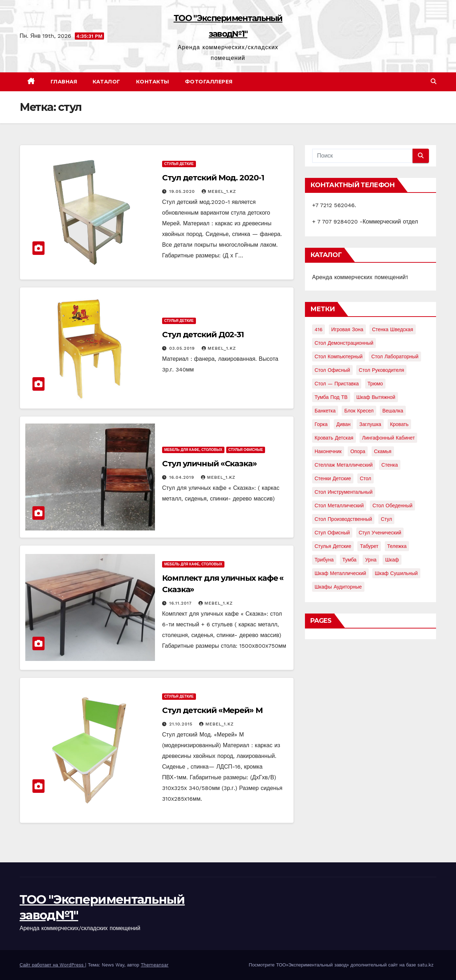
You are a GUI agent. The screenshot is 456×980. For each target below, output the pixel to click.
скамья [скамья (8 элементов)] (383, 451)
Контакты (153, 82)
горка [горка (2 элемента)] (321, 424)
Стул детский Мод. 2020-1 (213, 178)
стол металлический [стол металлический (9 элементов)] (339, 506)
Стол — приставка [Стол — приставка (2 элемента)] (337, 384)
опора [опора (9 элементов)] (358, 451)
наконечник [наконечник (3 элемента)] (328, 451)
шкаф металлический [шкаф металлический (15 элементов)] (340, 573)
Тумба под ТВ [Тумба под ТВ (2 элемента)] (331, 397)
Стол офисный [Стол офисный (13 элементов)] (332, 370)
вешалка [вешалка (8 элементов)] (393, 411)
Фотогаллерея (209, 82)
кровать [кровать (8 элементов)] (399, 424)
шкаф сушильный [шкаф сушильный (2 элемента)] (396, 573)
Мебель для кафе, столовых (193, 450)
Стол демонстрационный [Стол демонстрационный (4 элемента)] (344, 343)
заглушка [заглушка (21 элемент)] (370, 424)
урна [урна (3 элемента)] (371, 560)
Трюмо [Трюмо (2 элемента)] (375, 384)
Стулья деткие (179, 164)
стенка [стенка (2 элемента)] (390, 465)
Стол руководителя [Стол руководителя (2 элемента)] (381, 370)
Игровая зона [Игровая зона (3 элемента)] (347, 329)
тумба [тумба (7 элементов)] (349, 560)
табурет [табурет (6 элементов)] (369, 546)
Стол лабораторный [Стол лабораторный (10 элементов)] (395, 356)
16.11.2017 (181, 603)
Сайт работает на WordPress (52, 965)
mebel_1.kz (219, 191)
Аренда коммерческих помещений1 (360, 277)
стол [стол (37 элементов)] (366, 478)
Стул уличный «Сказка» (209, 464)
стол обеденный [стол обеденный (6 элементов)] (392, 506)
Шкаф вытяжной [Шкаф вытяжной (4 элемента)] (376, 397)
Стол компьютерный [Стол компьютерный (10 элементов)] (339, 356)
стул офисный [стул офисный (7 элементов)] (332, 533)
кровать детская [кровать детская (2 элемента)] (334, 438)
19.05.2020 (183, 191)
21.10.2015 (182, 724)
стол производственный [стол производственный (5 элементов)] (343, 519)
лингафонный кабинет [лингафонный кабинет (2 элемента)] (388, 438)
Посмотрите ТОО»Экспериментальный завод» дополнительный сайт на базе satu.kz (341, 965)
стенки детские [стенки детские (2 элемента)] (333, 478)
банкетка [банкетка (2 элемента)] (325, 411)
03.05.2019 (183, 348)
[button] (434, 81)
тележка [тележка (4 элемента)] (397, 546)
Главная (64, 82)
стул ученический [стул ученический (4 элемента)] (380, 533)
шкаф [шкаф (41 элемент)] (392, 560)
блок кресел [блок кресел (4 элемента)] (359, 411)
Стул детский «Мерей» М (212, 710)
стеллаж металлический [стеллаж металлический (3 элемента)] (344, 465)
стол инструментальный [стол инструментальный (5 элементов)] (344, 492)
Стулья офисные (246, 450)
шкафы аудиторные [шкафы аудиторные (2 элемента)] (338, 587)
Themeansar (155, 965)
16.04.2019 (183, 477)
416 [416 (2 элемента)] (318, 329)
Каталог (107, 82)
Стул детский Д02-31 (203, 335)
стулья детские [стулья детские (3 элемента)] (333, 546)
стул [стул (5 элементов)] (387, 519)
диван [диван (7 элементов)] (343, 424)
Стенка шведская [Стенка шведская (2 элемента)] (392, 329)
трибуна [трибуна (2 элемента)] (324, 560)
